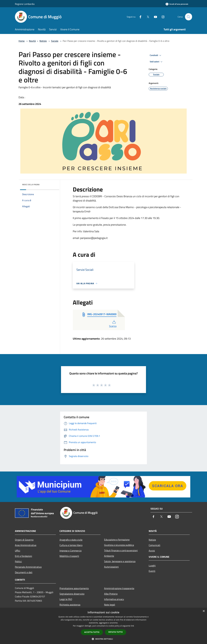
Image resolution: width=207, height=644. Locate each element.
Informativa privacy (114, 599)
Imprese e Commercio (71, 551)
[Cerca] (188, 17)
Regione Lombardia (25, 4)
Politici (18, 561)
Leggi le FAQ (66, 599)
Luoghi (152, 566)
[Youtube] (154, 17)
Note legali (110, 605)
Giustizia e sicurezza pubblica (119, 545)
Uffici (18, 551)
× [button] (204, 611)
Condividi (156, 55)
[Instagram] (162, 17)
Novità (32, 41)
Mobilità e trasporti (69, 556)
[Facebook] (139, 17)
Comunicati (154, 545)
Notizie (43, 41)
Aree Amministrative (26, 545)
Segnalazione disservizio (72, 594)
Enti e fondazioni (24, 556)
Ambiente (109, 556)
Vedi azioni (157, 62)
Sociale (55, 41)
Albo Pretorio (111, 594)
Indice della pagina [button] (31, 185)
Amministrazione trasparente (119, 588)
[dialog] (103, 626)
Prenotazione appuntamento (74, 588)
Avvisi (152, 551)
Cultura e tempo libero (71, 545)
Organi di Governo (24, 540)
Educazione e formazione (117, 540)
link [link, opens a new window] (133, 626)
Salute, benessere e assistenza (120, 561)
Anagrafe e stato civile (71, 540)
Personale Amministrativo (28, 567)
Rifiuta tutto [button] (116, 632)
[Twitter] (147, 17)
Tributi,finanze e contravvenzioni (121, 550)
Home (22, 41)
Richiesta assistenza (70, 605)
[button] (103, 639)
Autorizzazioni (111, 567)
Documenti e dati (24, 572)
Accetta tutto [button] (92, 632)
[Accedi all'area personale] (177, 4)
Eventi (152, 571)
